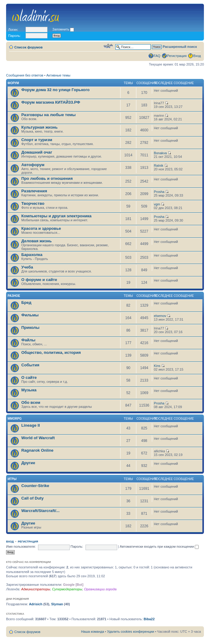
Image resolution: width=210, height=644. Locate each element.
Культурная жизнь (39, 127)
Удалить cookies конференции (131, 632)
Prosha (159, 192)
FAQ (157, 56)
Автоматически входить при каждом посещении (159, 546)
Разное (14, 296)
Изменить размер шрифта (108, 46)
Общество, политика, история (51, 352)
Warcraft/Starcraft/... (40, 511)
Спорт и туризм (37, 140)
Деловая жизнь (37, 241)
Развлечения (34, 191)
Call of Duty (32, 498)
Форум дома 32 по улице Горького (55, 90)
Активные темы (58, 75)
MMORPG (15, 419)
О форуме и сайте (39, 280)
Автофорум (33, 165)
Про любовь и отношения (47, 178)
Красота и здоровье (41, 228)
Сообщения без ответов (25, 75)
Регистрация (177, 56)
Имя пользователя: (21, 546)
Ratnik (158, 165)
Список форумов (28, 47)
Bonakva (160, 153)
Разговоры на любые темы (49, 115)
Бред (26, 302)
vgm (157, 204)
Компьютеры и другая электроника (56, 216)
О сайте (29, 377)
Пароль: (77, 546)
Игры (12, 479)
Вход (197, 56)
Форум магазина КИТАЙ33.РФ (51, 102)
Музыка (29, 390)
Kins (157, 366)
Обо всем (31, 402)
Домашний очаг (37, 152)
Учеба (27, 267)
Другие (28, 463)
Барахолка (32, 255)
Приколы (30, 327)
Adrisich (36, 604)
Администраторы (35, 589)
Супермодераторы (67, 589)
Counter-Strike (35, 486)
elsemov (160, 316)
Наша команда (92, 632)
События (30, 365)
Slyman (57, 604)
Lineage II (31, 425)
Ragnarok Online (37, 450)
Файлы (28, 340)
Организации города (100, 589)
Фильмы (30, 315)
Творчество (33, 203)
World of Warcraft (38, 438)
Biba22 (149, 619)
